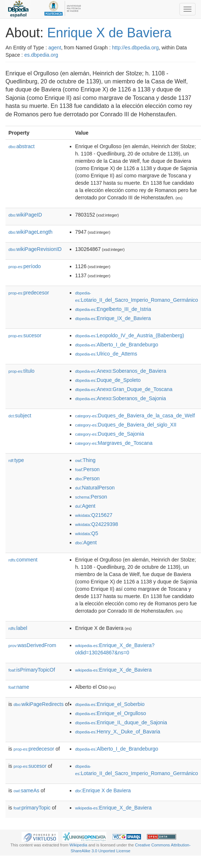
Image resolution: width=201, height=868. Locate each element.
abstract (22, 146)
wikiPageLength (31, 232)
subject (20, 416)
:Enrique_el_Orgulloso (111, 713)
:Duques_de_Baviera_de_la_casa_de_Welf (135, 416)
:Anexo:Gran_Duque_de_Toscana (124, 389)
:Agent (85, 506)
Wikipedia (78, 845)
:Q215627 (94, 515)
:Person (88, 469)
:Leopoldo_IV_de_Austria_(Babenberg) (130, 335)
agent (55, 48)
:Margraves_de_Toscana (114, 443)
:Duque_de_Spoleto (108, 380)
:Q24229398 (97, 524)
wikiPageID (25, 215)
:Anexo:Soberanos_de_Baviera (121, 371)
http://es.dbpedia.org (136, 48)
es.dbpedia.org (41, 55)
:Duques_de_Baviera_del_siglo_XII (126, 425)
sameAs (26, 790)
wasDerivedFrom (32, 645)
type (16, 460)
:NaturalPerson (95, 488)
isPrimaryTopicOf (32, 670)
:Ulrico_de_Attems (106, 354)
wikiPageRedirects (39, 704)
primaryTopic (32, 808)
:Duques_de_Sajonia (110, 434)
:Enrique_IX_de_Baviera (113, 318)
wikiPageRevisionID (35, 249)
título (21, 371)
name (19, 687)
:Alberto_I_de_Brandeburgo (117, 345)
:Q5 (87, 533)
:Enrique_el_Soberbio (110, 704)
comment (23, 560)
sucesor (25, 335)
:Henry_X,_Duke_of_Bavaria (118, 732)
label (18, 628)
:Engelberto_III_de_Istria (113, 309)
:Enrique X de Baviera (103, 790)
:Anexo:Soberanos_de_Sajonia (121, 398)
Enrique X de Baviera (109, 33)
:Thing (86, 460)
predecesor (29, 293)
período (25, 266)
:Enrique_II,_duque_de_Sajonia (121, 722)
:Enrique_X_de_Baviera (113, 670)
